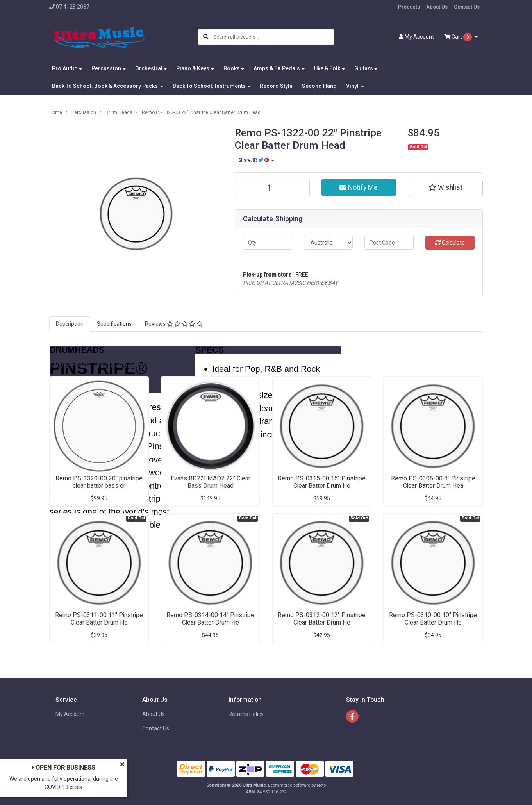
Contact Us (467, 7)
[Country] (328, 243)
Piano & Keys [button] (193, 68)
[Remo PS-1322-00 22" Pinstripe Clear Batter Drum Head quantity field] (272, 188)
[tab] (70, 324)
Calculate (450, 243)
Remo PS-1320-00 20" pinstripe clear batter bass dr (99, 482)
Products (409, 7)
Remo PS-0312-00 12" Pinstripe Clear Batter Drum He (322, 619)
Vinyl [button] (353, 86)
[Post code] (389, 243)
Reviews (174, 324)
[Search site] (206, 37)
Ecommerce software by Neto (297, 785)
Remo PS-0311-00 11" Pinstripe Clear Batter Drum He (99, 619)
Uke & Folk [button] (327, 68)
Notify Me (359, 187)
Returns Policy (246, 714)
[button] (445, 187)
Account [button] (416, 37)
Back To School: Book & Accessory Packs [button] (105, 86)
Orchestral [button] (149, 68)
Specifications (114, 324)
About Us (437, 7)
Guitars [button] (364, 68)
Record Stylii (276, 86)
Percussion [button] (106, 68)
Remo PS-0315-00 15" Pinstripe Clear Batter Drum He (322, 482)
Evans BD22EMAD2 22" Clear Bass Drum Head (211, 482)
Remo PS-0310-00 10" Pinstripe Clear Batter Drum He (433, 619)
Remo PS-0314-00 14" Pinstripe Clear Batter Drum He (210, 619)
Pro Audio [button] (65, 68)
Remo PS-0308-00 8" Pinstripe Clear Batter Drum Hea (433, 482)
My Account (70, 714)
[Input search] (274, 37)
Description (70, 324)
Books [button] (232, 68)
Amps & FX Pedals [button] (277, 68)
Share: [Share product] (254, 160)
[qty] (268, 243)
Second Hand (319, 86)
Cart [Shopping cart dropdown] (459, 37)
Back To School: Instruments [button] (209, 86)
